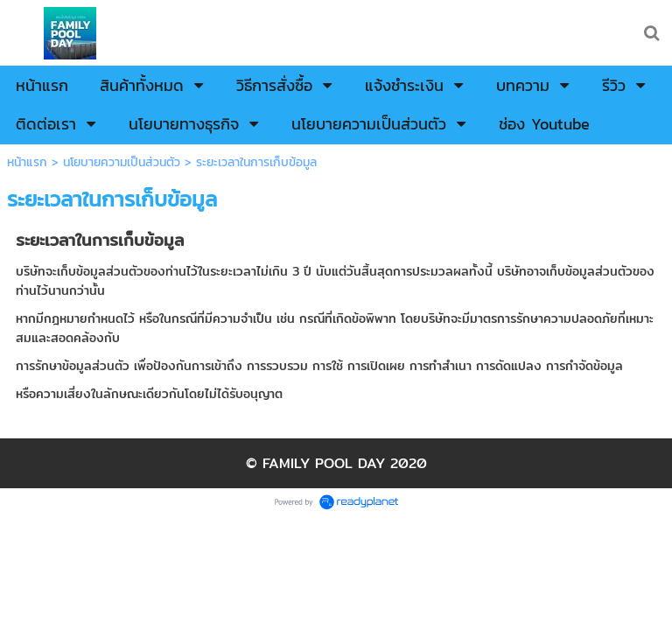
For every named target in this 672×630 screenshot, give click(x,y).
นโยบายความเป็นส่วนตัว (122, 162)
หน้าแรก (27, 162)
